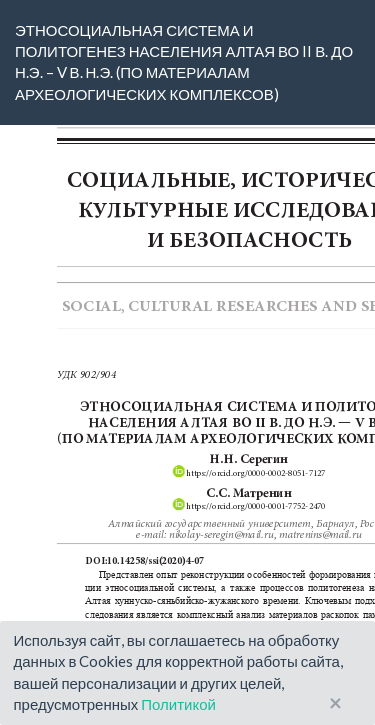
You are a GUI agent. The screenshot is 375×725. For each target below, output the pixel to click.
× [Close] (335, 703)
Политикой (178, 704)
